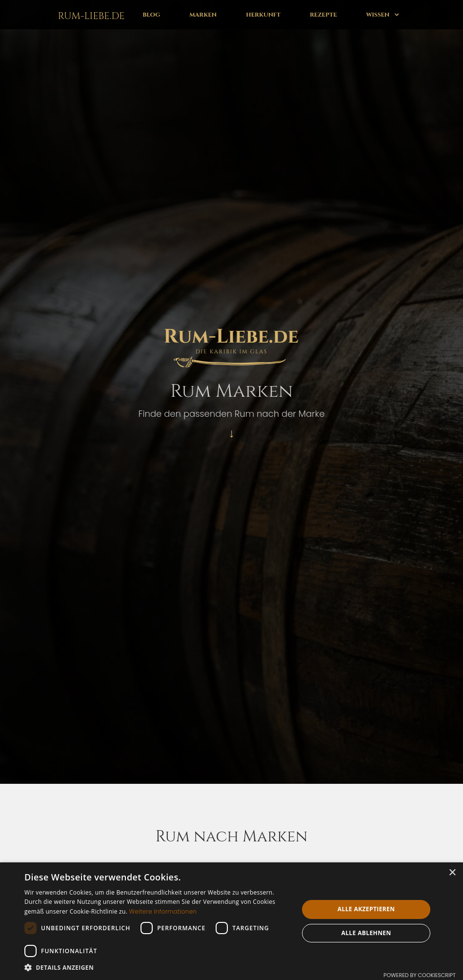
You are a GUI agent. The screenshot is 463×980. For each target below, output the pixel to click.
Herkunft (263, 15)
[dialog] (231, 921)
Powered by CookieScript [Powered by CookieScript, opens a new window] (420, 975)
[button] (382, 15)
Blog (151, 15)
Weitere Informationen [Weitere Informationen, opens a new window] (163, 911)
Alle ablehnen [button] (366, 933)
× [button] (452, 873)
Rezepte (323, 15)
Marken (203, 15)
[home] (90, 15)
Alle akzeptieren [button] (366, 909)
